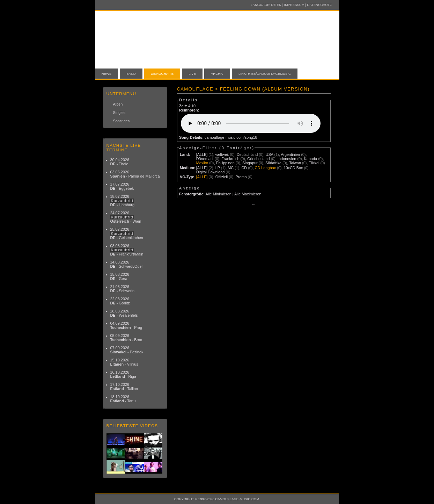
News (107, 74)
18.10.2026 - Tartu (123, 399)
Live (192, 74)
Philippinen (225, 163)
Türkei (314, 163)
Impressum (294, 5)
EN (279, 5)
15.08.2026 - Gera (120, 276)
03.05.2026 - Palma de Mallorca (135, 174)
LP (218, 168)
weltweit (222, 154)
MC (231, 168)
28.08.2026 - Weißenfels (124, 313)
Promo (241, 177)
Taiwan (295, 163)
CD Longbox (265, 168)
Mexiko (202, 163)
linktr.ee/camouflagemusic (265, 74)
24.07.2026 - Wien (126, 217)
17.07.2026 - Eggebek (122, 186)
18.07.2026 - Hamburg (123, 201)
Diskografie (162, 74)
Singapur (250, 163)
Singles (119, 113)
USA (270, 154)
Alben (118, 104)
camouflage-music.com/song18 (231, 137)
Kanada (311, 159)
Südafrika (273, 163)
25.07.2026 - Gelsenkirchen (127, 233)
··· (254, 204)
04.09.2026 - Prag (126, 325)
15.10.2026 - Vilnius (124, 362)
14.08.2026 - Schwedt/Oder (127, 264)
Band (131, 74)
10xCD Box (293, 168)
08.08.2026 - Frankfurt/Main (127, 250)
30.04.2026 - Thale (120, 162)
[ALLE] (202, 154)
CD (244, 168)
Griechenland (259, 159)
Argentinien (290, 154)
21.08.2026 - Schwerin (123, 289)
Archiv (217, 74)
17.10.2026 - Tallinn (124, 387)
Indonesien (287, 159)
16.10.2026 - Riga (123, 374)
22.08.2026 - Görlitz (120, 301)
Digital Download (211, 172)
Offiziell (222, 177)
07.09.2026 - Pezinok (127, 350)
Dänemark (205, 159)
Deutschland (247, 154)
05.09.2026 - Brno (126, 338)
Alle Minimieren (218, 194)
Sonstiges (122, 121)
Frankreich (230, 159)
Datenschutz (319, 5)
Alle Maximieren (248, 194)
